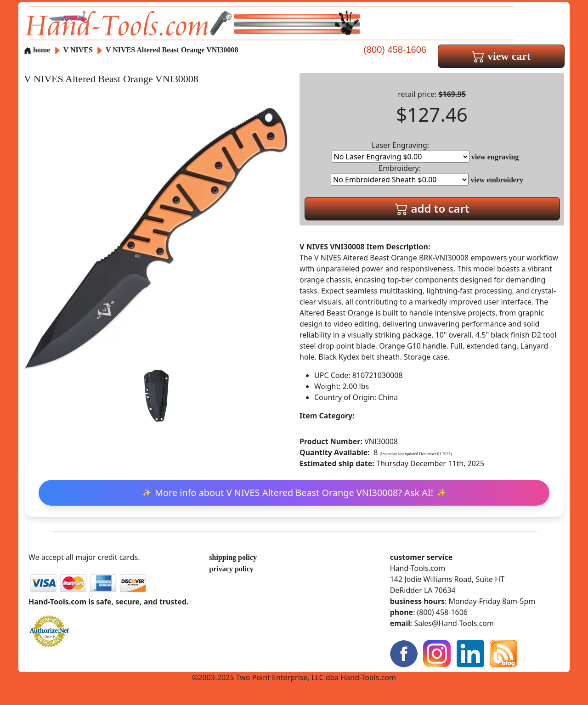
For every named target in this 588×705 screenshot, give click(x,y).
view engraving (495, 157)
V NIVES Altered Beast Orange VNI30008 (172, 50)
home (37, 50)
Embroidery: (400, 174)
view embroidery (497, 180)
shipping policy (233, 557)
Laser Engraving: (401, 151)
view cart (501, 56)
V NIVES (79, 50)
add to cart (432, 208)
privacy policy (231, 569)
